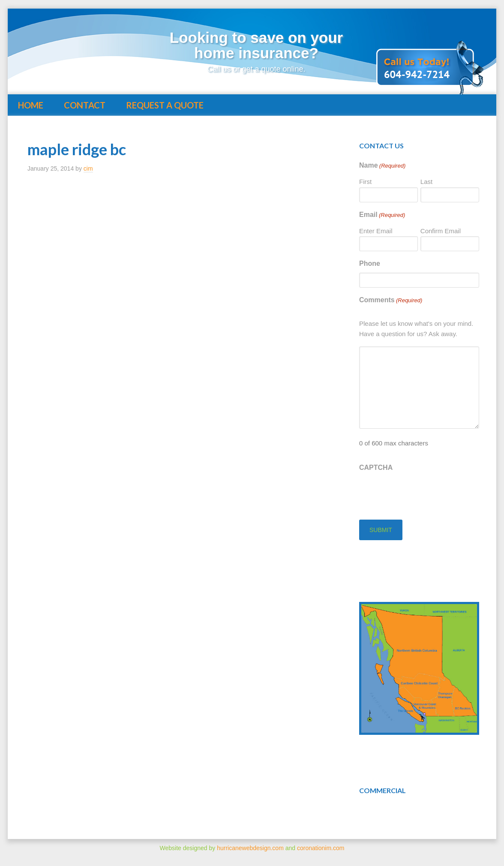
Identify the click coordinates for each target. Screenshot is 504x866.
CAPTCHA (376, 468)
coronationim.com (321, 848)
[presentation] (424, 493)
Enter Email (376, 231)
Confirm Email (441, 231)
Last (426, 182)
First (365, 182)
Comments (391, 300)
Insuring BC (98, 48)
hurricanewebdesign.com (250, 848)
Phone (370, 263)
